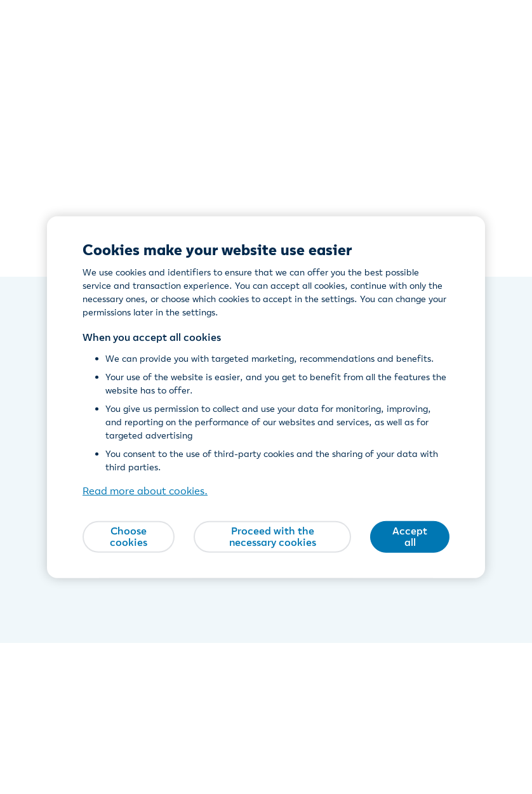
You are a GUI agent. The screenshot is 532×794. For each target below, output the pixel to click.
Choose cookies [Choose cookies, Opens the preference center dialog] (129, 536)
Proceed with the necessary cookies (273, 536)
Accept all (410, 536)
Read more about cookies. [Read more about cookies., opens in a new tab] (145, 491)
